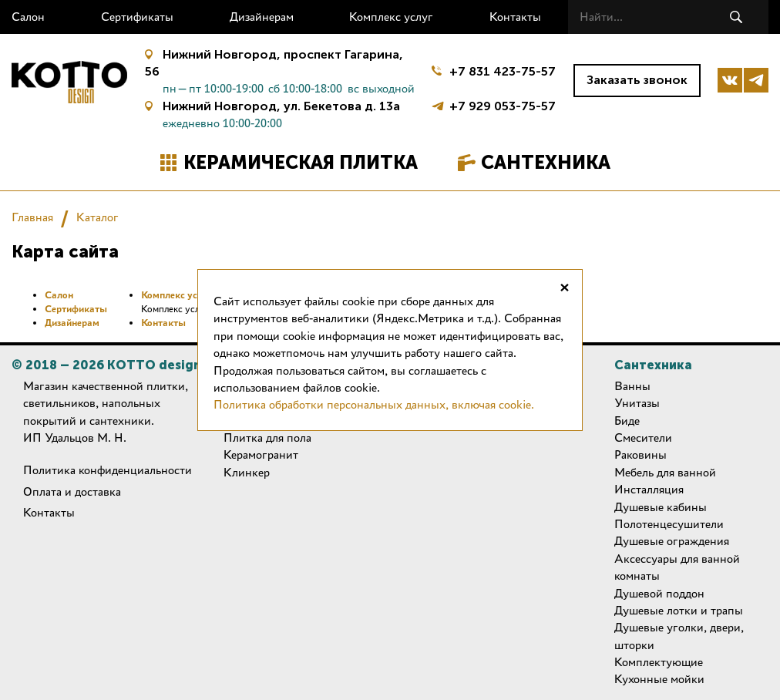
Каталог (97, 217)
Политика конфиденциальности (108, 470)
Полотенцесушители (669, 524)
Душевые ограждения (672, 541)
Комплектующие (659, 662)
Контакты (515, 17)
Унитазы (637, 403)
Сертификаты (137, 17)
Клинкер (247, 472)
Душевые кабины (661, 507)
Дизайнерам (262, 17)
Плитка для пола (267, 437)
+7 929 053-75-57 (503, 104)
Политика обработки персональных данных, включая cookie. (374, 404)
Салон (28, 17)
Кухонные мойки (659, 679)
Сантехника (546, 162)
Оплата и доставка (72, 491)
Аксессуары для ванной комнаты (677, 567)
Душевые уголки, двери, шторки (679, 636)
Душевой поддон (659, 593)
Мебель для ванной (665, 472)
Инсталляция (649, 489)
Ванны (632, 386)
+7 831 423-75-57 (503, 71)
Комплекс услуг (391, 17)
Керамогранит (261, 454)
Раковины (640, 454)
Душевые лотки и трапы (679, 610)
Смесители (643, 437)
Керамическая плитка (301, 162)
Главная (32, 217)
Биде (627, 421)
